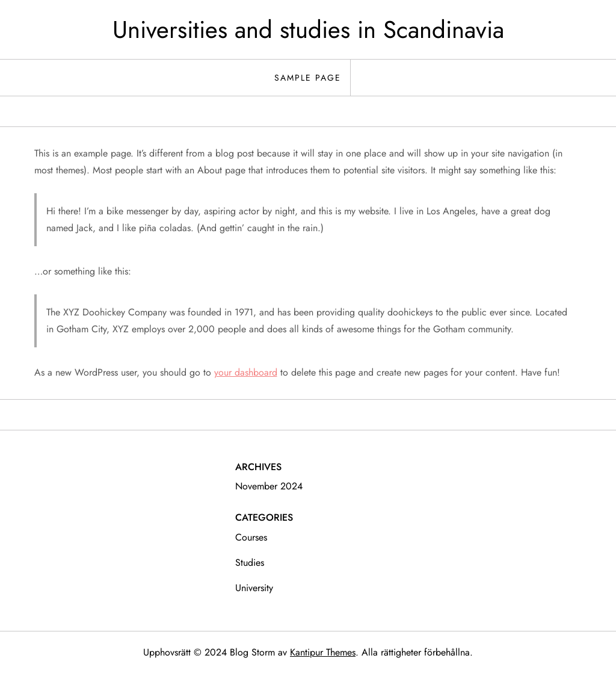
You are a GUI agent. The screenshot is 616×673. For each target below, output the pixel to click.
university (254, 588)
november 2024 (269, 486)
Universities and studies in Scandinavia (308, 29)
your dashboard (246, 372)
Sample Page (308, 78)
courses (251, 537)
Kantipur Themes (323, 652)
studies (250, 563)
